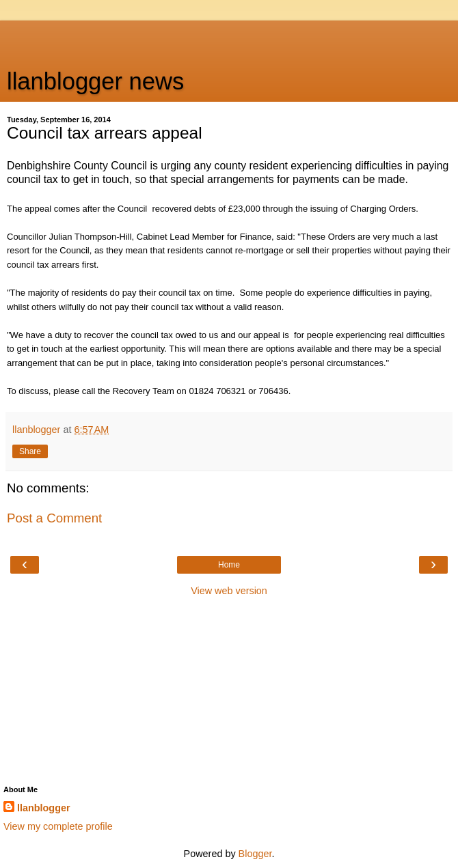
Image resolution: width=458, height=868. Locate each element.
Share (30, 451)
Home (229, 565)
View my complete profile (58, 826)
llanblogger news (95, 81)
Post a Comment (54, 518)
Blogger (255, 854)
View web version (229, 591)
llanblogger (44, 808)
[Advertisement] (229, 38)
